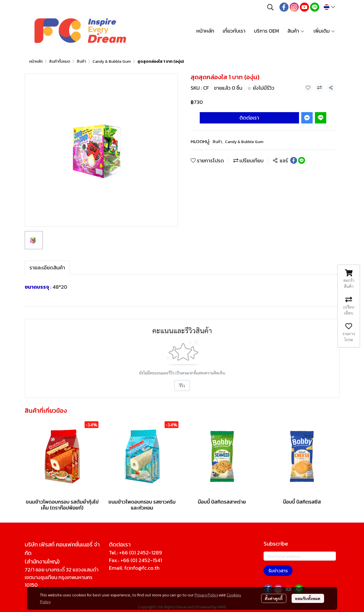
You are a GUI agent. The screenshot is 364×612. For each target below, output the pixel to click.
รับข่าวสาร (278, 571)
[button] (270, 7)
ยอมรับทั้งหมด (308, 598)
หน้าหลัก (36, 61)
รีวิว (182, 385)
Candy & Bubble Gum (112, 61)
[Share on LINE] (302, 160)
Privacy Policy (206, 595)
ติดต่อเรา (249, 118)
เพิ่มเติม (325, 31)
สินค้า (81, 61)
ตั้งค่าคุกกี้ (274, 598)
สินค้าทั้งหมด (60, 61)
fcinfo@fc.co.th (142, 568)
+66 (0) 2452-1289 (141, 553)
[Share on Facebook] (294, 160)
